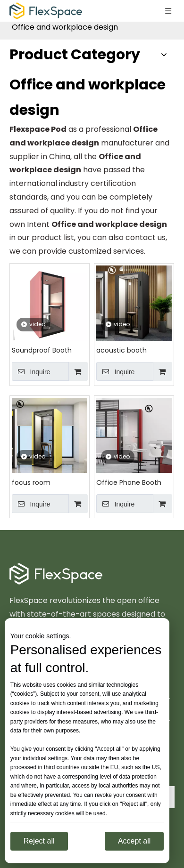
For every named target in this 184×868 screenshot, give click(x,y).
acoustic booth (121, 350)
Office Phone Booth (129, 482)
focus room (31, 482)
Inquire (31, 371)
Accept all (134, 841)
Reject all (39, 841)
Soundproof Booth (42, 350)
